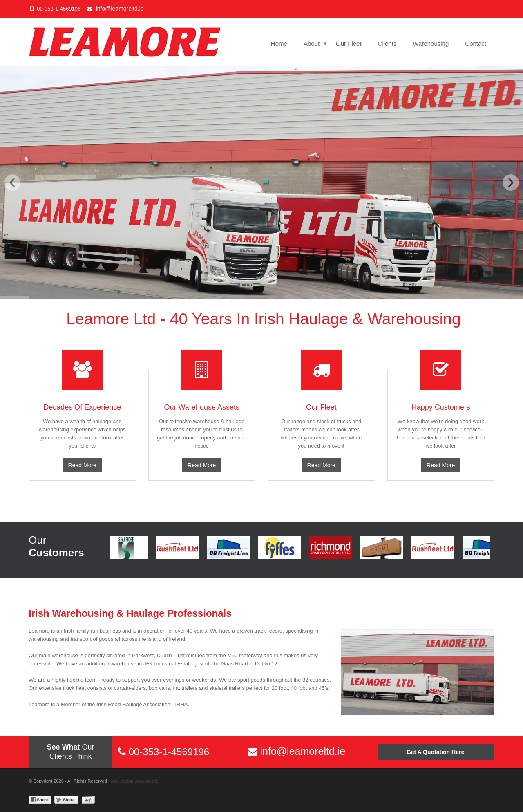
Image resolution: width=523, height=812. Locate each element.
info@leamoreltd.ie (120, 9)
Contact (476, 43)
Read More (82, 465)
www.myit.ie (146, 781)
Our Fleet (349, 43)
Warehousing (431, 43)
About (312, 43)
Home (279, 43)
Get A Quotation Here (436, 752)
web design (122, 781)
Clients (387, 43)
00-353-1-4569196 (59, 9)
